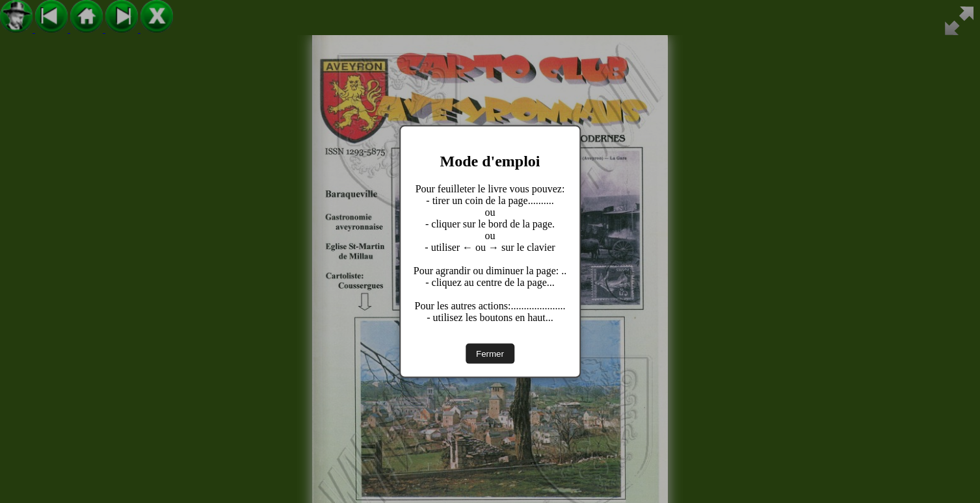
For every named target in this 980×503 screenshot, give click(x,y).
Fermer (490, 353)
